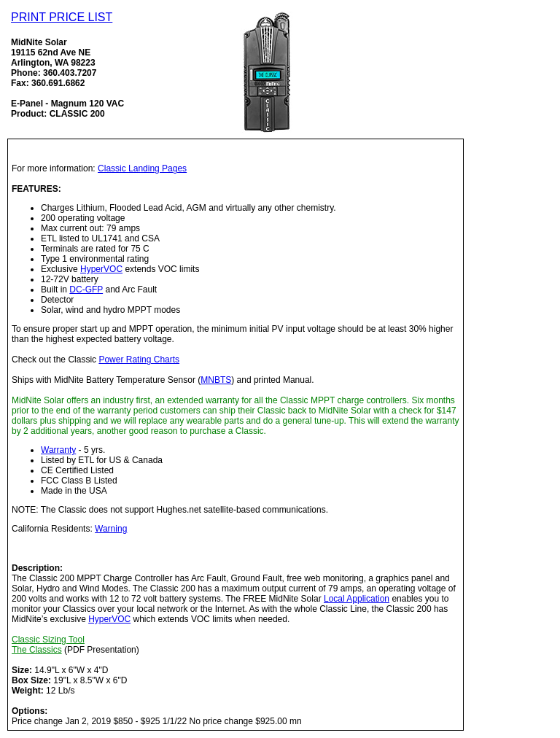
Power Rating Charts (139, 360)
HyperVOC (101, 269)
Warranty (58, 450)
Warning (111, 529)
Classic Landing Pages (142, 168)
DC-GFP (86, 290)
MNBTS (216, 380)
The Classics (37, 650)
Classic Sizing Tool (48, 640)
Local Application (357, 599)
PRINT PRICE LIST (62, 17)
